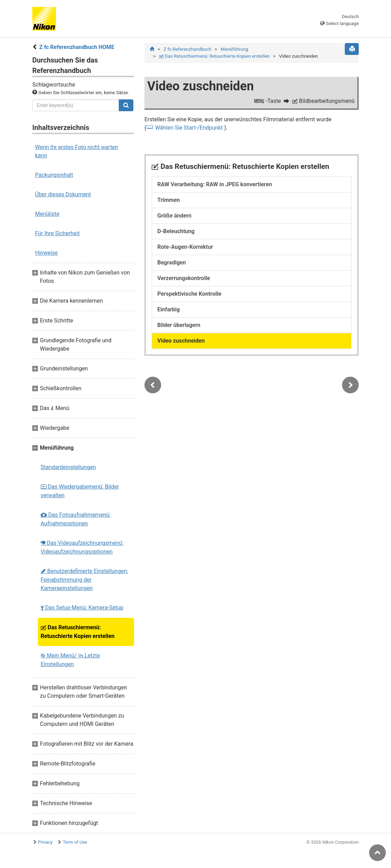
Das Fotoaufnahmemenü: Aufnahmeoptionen (76, 519)
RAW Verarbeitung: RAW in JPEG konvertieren (215, 184)
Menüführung (234, 49)
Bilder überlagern (179, 325)
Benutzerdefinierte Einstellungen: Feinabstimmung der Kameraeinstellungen (84, 580)
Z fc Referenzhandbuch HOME (77, 47)
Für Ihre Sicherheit (57, 233)
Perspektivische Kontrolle (189, 294)
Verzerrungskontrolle (184, 278)
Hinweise (46, 253)
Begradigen (172, 263)
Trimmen (169, 200)
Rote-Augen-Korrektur (185, 247)
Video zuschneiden (181, 341)
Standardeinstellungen (68, 467)
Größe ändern (174, 216)
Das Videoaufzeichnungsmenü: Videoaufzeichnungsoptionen (82, 547)
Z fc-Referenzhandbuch (187, 49)
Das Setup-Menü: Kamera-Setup (82, 608)
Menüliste (47, 214)
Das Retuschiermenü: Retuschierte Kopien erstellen (78, 632)
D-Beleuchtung (176, 231)
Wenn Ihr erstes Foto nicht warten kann (77, 151)
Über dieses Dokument (63, 194)
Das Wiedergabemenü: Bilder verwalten (80, 491)
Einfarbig (169, 309)
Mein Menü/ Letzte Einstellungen (70, 660)
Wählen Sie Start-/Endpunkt (189, 128)
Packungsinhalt (54, 175)
